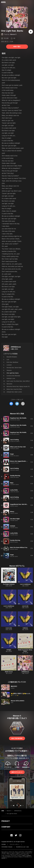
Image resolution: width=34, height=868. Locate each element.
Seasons (9, 370)
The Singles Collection (9, 584)
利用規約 (4, 844)
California (25, 628)
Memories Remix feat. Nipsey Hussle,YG (18, 386)
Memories (9, 384)
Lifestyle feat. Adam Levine (14, 392)
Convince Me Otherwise (13, 376)
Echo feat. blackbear (12, 362)
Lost (8, 360)
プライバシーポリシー (15, 844)
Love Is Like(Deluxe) (25, 584)
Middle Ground (9, 672)
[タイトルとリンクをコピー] (23, 404)
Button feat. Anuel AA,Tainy (14, 389)
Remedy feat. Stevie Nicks (14, 368)
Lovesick (9, 365)
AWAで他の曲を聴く (17, 738)
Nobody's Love (11, 378)
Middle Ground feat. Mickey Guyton (25, 651)
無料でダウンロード (17, 772)
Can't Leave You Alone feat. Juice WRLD (18, 381)
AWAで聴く (17, 47)
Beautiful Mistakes (12, 357)
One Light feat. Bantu (12, 814)
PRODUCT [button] (6, 821)
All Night (9, 650)
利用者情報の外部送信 (7, 847)
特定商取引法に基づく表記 (22, 847)
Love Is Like (25, 606)
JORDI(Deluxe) (16, 347)
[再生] (31, 32)
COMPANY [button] (6, 827)
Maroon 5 (13, 34)
